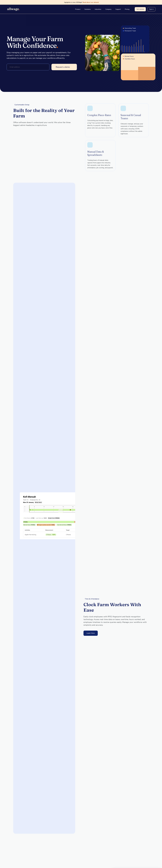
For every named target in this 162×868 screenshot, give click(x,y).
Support (118, 9)
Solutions (88, 9)
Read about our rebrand (92, 2)
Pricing (127, 9)
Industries (98, 9)
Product (78, 9)
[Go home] (14, 9)
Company (108, 9)
